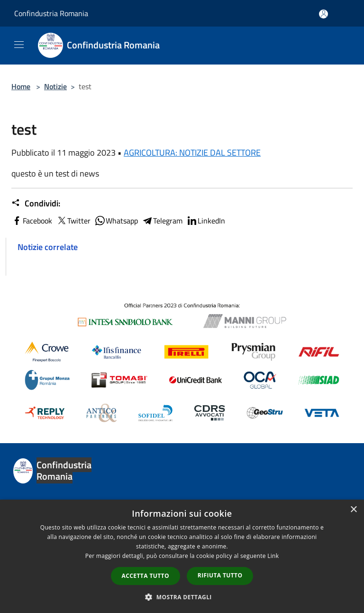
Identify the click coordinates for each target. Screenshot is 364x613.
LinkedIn (206, 221)
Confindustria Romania (51, 13)
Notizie (55, 86)
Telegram (162, 221)
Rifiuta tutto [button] (220, 575)
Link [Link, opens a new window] (273, 556)
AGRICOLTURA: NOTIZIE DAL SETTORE (192, 153)
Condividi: (36, 204)
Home (21, 86)
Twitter (73, 221)
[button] (182, 597)
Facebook (32, 221)
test (24, 268)
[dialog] (182, 556)
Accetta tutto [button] (146, 576)
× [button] (353, 510)
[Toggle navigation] (19, 45)
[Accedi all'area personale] (323, 14)
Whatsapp (116, 221)
